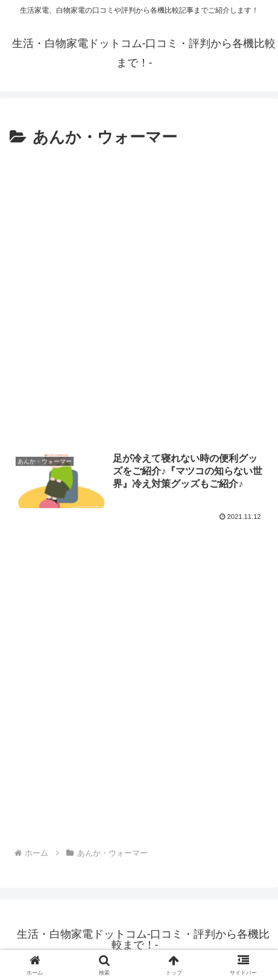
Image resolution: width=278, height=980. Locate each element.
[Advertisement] (139, 297)
